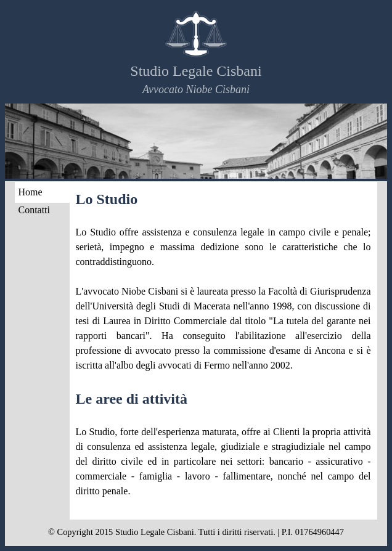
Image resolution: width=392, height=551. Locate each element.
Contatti (34, 210)
